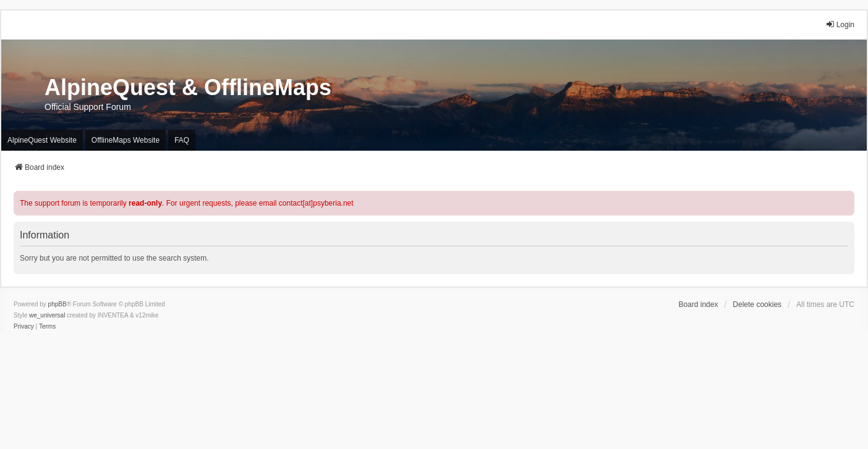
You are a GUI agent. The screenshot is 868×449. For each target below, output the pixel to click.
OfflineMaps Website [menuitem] (126, 140)
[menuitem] (24, 327)
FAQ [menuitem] (182, 140)
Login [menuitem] (840, 24)
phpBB (57, 304)
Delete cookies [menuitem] (757, 304)
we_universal (47, 315)
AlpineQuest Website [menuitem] (42, 140)
